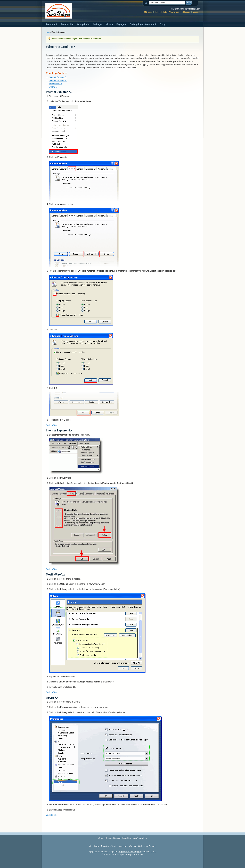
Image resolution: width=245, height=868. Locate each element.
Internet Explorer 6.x (58, 80)
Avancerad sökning (127, 846)
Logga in (196, 12)
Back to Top (51, 425)
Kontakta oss (114, 838)
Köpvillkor (126, 838)
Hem (48, 32)
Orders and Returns (147, 846)
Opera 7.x (54, 87)
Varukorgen (174, 12)
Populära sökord (108, 846)
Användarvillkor (140, 838)
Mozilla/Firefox (56, 84)
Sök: (147, 3)
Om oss (102, 838)
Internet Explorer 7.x (58, 77)
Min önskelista (161, 12)
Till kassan (186, 12)
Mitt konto (148, 12)
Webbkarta (94, 846)
